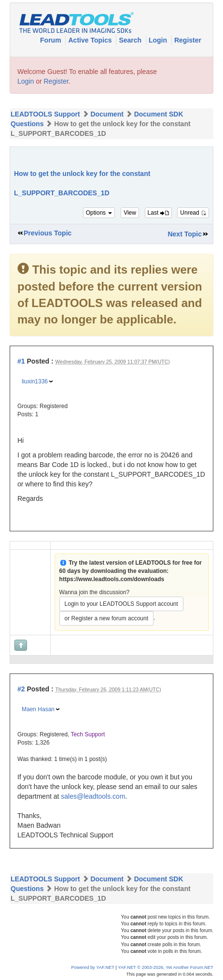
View (130, 213)
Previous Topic (48, 233)
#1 (21, 361)
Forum (51, 40)
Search (131, 40)
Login (159, 40)
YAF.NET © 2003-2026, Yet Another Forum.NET (166, 967)
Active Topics (91, 40)
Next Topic (185, 234)
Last (158, 213)
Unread (193, 213)
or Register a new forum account (106, 618)
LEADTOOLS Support (45, 114)
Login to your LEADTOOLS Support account (121, 604)
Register (188, 40)
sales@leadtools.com (93, 796)
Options (99, 213)
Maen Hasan (38, 709)
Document (107, 114)
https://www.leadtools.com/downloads (112, 579)
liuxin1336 (35, 381)
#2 (21, 689)
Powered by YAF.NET (93, 967)
